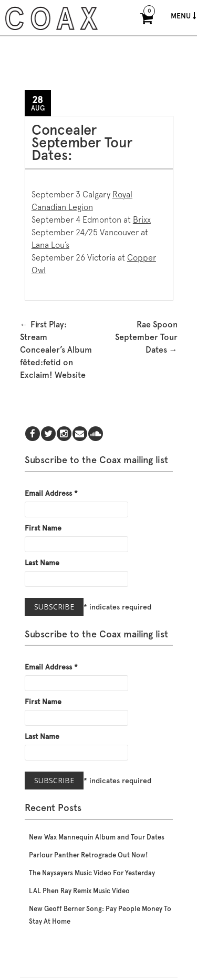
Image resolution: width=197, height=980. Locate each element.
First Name (43, 528)
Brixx (142, 220)
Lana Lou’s (50, 245)
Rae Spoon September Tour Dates (146, 337)
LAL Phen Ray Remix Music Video (79, 891)
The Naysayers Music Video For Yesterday (92, 873)
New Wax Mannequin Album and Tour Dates (97, 837)
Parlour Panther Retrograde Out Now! (89, 855)
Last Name (42, 563)
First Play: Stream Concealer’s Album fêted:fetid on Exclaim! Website (56, 350)
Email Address (51, 493)
